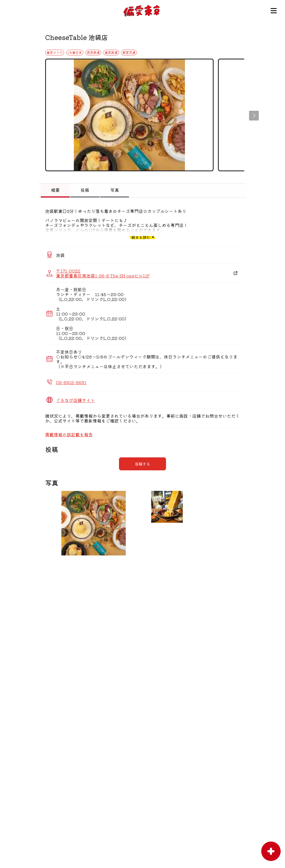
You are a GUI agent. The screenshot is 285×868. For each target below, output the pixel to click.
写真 (115, 190)
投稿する (142, 464)
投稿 (85, 190)
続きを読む (141, 237)
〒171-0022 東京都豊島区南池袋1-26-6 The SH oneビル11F (103, 273)
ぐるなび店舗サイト (75, 400)
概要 (55, 190)
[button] (254, 116)
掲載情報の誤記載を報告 (69, 434)
